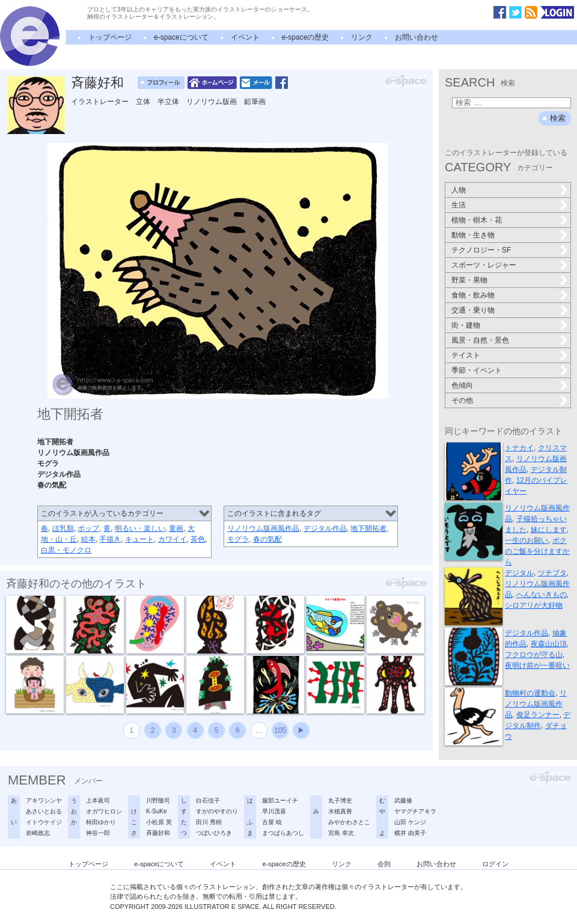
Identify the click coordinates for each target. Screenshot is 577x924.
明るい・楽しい (140, 528)
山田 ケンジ (410, 822)
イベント (245, 37)
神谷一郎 (98, 833)
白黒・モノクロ (66, 550)
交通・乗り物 (473, 310)
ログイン (495, 864)
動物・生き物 (473, 235)
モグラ (238, 539)
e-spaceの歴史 (306, 37)
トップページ (110, 37)
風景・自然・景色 (480, 340)
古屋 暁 (272, 822)
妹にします (549, 530)
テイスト (466, 355)
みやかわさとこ (349, 822)
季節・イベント (477, 370)
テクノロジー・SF (481, 250)
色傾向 (462, 385)
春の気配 (267, 539)
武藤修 (403, 800)
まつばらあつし (283, 833)
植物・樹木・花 (477, 220)
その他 (462, 400)
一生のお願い (527, 540)
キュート (139, 539)
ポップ (88, 528)
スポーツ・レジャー (484, 265)
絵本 (88, 539)
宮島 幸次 (341, 833)
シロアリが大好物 (534, 605)
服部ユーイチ (280, 800)
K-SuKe (156, 811)
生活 (459, 205)
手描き (110, 539)
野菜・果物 (469, 280)
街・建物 (466, 325)
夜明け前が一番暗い (537, 665)
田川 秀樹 (209, 822)
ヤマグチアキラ (415, 811)
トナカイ (519, 448)
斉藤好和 (97, 83)
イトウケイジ (44, 822)
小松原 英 (159, 822)
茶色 (198, 539)
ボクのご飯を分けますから (537, 551)
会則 (384, 864)
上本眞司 (98, 800)
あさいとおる (44, 811)
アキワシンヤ (44, 800)
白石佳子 (208, 800)
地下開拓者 (368, 528)
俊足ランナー (538, 715)
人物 (459, 190)
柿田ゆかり (101, 822)
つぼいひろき (214, 833)
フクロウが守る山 (534, 655)
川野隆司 (158, 800)
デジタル (519, 573)
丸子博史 (340, 800)
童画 (176, 528)
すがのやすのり (217, 811)
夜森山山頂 (549, 644)
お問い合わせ (417, 37)
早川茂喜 (274, 811)
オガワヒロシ (104, 811)
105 (280, 730)
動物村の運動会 (530, 693)
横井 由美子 (410, 833)
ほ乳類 (63, 528)
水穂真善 (340, 811)
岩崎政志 (38, 833)
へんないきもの (542, 595)
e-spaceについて (181, 37)
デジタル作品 (325, 528)
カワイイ (172, 539)
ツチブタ (552, 573)
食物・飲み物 (473, 295)
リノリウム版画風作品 (263, 528)
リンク (362, 37)
